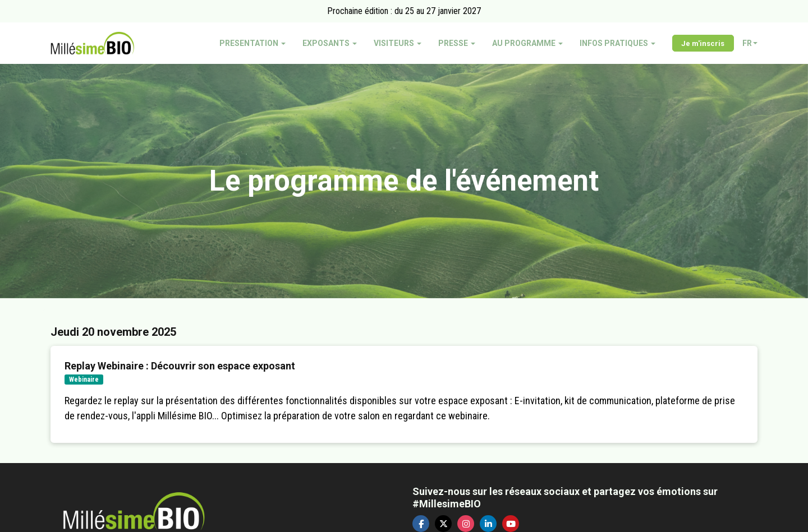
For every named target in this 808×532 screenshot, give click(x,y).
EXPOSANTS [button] (330, 43)
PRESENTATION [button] (252, 43)
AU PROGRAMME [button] (527, 43)
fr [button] (750, 43)
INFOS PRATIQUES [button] (618, 43)
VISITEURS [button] (398, 43)
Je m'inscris (703, 43)
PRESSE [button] (457, 43)
